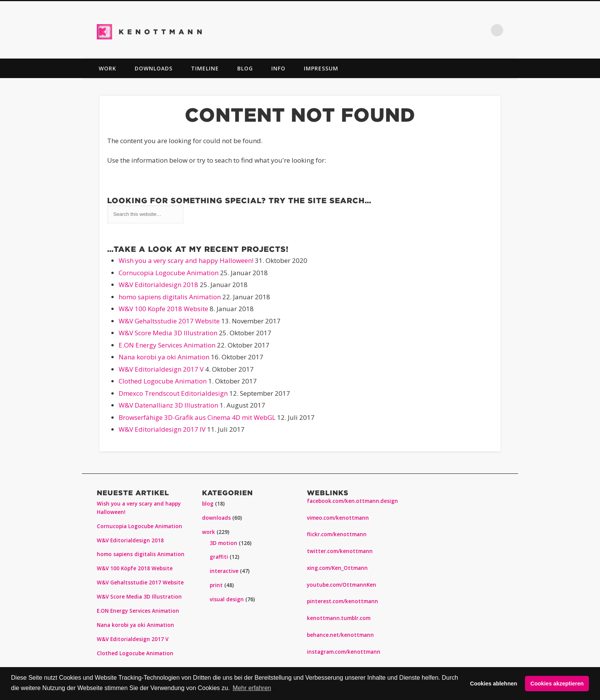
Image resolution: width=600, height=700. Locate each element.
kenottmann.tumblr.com (339, 618)
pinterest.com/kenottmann (342, 601)
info (278, 68)
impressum (321, 68)
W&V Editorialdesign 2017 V (161, 369)
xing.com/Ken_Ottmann (337, 568)
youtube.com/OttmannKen (342, 585)
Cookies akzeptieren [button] (557, 684)
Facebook (385, 30)
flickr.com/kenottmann (337, 534)
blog (245, 68)
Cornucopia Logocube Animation (169, 273)
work (108, 68)
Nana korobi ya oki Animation (164, 357)
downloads (154, 68)
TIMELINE (205, 68)
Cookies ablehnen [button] (493, 684)
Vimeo (449, 30)
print (216, 585)
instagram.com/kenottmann (344, 652)
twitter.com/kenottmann (340, 551)
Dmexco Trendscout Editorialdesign (173, 393)
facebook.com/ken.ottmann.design (352, 501)
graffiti (219, 557)
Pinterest (417, 30)
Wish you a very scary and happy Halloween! (186, 260)
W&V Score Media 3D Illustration (168, 333)
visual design (227, 599)
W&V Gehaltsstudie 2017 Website (169, 321)
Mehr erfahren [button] (252, 688)
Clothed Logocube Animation (163, 381)
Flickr (433, 30)
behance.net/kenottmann (340, 635)
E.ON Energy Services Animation (167, 345)
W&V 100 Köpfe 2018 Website (163, 309)
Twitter (401, 30)
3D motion (223, 543)
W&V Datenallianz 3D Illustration (168, 405)
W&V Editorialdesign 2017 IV (162, 429)
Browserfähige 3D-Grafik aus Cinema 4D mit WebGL (197, 417)
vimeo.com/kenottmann (338, 518)
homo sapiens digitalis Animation (170, 297)
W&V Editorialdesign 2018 (158, 285)
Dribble (481, 30)
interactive (224, 571)
